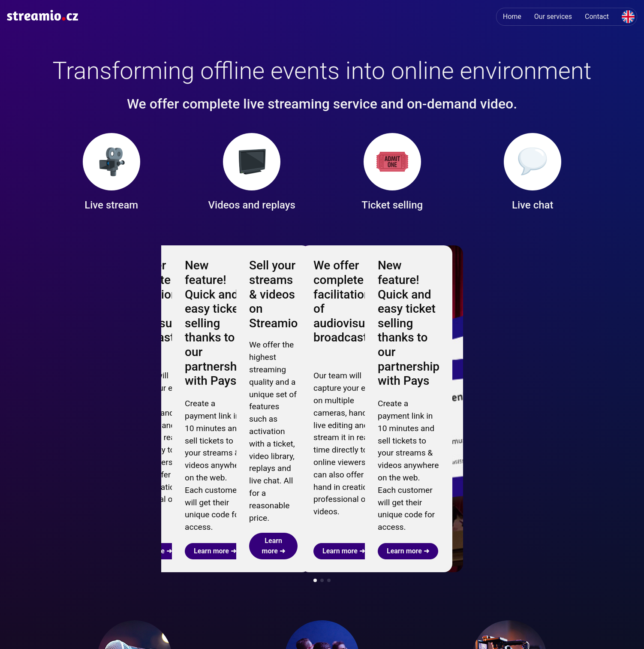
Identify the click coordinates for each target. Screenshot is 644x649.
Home (512, 17)
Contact (597, 17)
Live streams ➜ (284, 559)
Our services (553, 17)
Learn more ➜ (95, 349)
